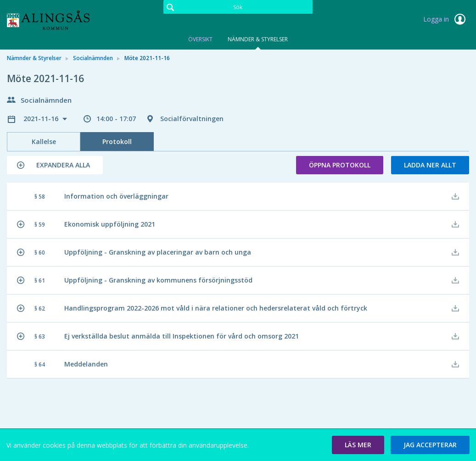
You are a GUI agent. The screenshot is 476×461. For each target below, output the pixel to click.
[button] (55, 165)
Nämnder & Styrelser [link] (34, 58)
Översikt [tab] (200, 39)
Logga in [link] (446, 19)
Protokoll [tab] (117, 142)
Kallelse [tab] (44, 142)
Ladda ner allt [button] (430, 165)
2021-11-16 (42, 119)
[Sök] (238, 7)
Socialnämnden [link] (93, 58)
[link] (53, 20)
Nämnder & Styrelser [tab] (258, 39)
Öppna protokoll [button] (340, 165)
